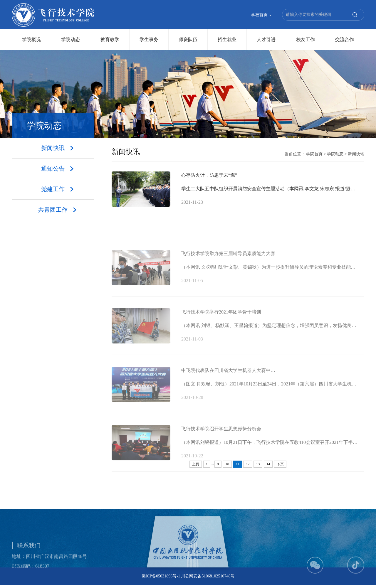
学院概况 (31, 39)
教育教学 (110, 39)
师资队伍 (188, 39)
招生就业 (227, 39)
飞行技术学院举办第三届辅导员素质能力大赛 (228, 266)
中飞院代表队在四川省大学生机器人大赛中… (228, 383)
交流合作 (345, 39)
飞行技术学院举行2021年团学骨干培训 (221, 324)
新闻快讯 (356, 154)
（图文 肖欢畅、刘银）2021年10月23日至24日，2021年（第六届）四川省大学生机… (269, 396)
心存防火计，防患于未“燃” (209, 176)
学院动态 (70, 39)
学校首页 (261, 15)
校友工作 (305, 39)
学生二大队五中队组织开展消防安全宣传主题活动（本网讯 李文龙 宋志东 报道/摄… (268, 189)
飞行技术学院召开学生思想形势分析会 (221, 441)
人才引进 (266, 39)
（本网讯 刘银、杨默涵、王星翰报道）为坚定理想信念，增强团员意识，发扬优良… (269, 338)
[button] (315, 577)
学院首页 (314, 154)
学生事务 (149, 39)
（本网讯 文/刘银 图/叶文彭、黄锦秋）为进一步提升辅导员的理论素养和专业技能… (268, 279)
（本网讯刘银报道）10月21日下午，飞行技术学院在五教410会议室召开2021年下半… (269, 455)
